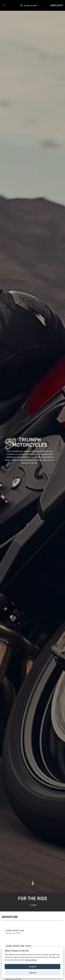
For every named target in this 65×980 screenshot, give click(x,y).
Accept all (32, 967)
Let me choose (31, 960)
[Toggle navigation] (4, 5)
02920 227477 (57, 5)
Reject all (32, 973)
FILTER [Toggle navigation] (33, 905)
